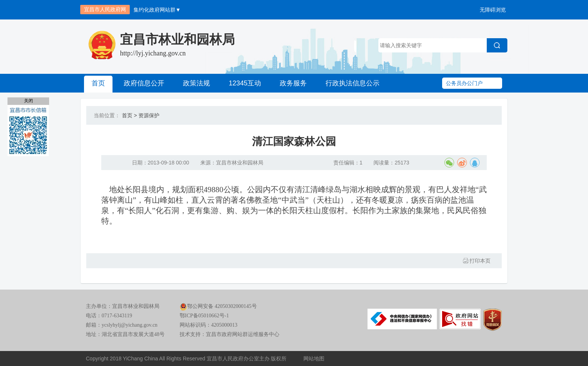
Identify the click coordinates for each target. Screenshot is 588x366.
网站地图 (314, 359)
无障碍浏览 (493, 10)
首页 (98, 83)
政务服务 (293, 83)
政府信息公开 (144, 83)
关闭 (28, 101)
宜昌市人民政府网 (105, 9)
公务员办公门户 (464, 83)
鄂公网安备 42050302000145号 (218, 306)
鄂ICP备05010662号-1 (204, 316)
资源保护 (149, 115)
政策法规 (196, 83)
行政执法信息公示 (352, 83)
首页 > (129, 115)
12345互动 (245, 83)
